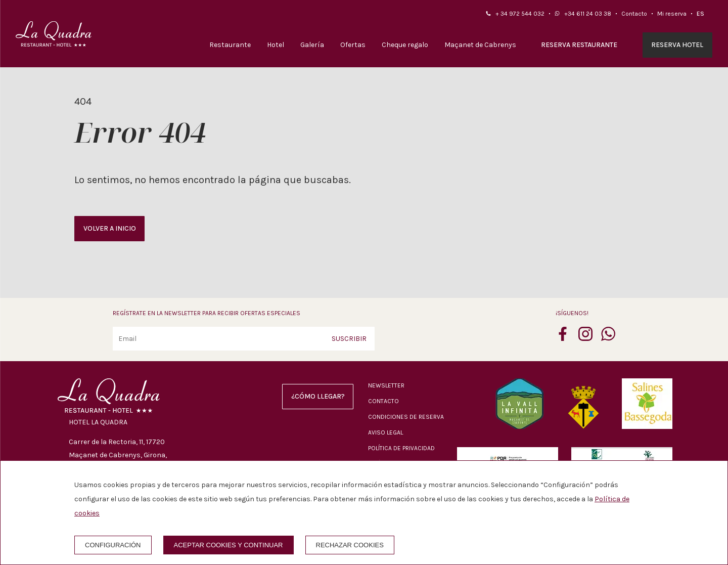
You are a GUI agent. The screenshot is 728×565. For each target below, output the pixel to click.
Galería (312, 45)
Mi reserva (672, 14)
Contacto (634, 14)
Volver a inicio (110, 228)
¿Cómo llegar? (318, 396)
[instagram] (585, 338)
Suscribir (349, 339)
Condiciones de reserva (406, 417)
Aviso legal (385, 432)
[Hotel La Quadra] (54, 34)
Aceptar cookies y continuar (229, 545)
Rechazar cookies (350, 545)
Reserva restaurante (579, 45)
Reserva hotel (677, 45)
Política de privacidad (401, 448)
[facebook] (563, 338)
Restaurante (230, 45)
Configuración (113, 545)
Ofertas (353, 45)
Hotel (276, 45)
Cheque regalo (405, 45)
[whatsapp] (608, 338)
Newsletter (386, 385)
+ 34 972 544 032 (520, 14)
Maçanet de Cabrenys (480, 45)
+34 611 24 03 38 (588, 14)
